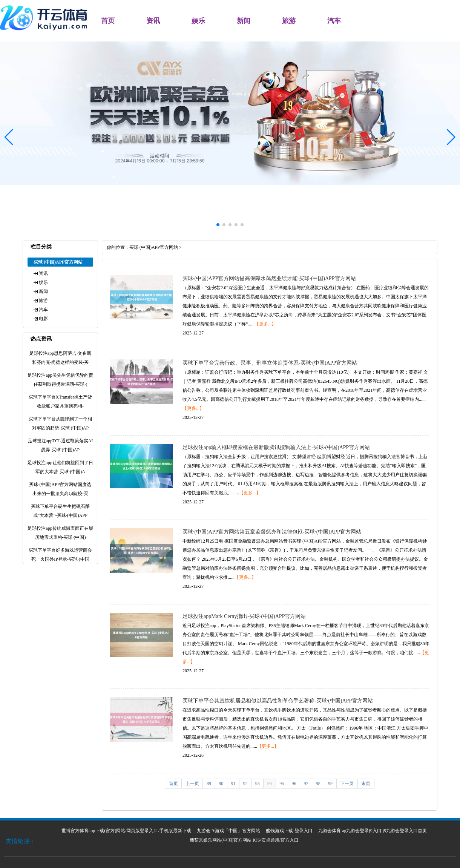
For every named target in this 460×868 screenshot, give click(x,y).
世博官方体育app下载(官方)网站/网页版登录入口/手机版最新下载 (126, 831)
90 (221, 784)
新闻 (244, 21)
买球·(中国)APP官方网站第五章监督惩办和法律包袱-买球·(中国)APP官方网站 (272, 532)
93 (258, 784)
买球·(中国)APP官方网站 (154, 247)
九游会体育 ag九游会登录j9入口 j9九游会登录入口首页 (373, 831)
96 (294, 784)
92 (245, 784)
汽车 (334, 21)
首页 (108, 21)
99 (330, 784)
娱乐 (198, 21)
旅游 (289, 21)
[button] (451, 137)
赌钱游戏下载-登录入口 (289, 831)
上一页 (192, 784)
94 (270, 784)
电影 (43, 319)
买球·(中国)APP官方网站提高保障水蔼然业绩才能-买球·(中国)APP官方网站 (269, 278)
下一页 (347, 784)
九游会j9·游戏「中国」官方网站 (228, 831)
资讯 (153, 21)
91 (233, 784)
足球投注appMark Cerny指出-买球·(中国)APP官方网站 (244, 616)
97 (306, 784)
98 (318, 784)
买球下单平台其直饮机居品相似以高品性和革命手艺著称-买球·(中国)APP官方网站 (278, 701)
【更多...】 (265, 324)
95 (282, 784)
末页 (366, 784)
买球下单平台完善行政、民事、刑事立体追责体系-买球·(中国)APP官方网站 (270, 363)
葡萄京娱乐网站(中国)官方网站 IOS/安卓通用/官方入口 (244, 840)
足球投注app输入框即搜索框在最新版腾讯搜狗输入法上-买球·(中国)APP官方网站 (276, 447)
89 (209, 784)
